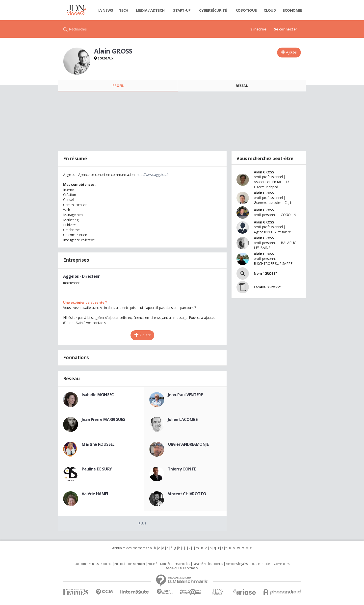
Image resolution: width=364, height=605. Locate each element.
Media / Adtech (150, 10)
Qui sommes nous (87, 564)
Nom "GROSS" (265, 273)
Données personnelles (175, 564)
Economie (292, 10)
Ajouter (292, 52)
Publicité (120, 564)
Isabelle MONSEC (98, 395)
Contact (106, 564)
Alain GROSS (264, 172)
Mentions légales (236, 564)
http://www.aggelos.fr (153, 175)
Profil (118, 86)
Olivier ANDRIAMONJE (188, 444)
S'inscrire (258, 29)
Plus (142, 523)
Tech (124, 10)
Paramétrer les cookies (208, 564)
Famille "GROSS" (267, 287)
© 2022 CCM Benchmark (182, 568)
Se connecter (286, 29)
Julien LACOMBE (183, 419)
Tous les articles (261, 564)
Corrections (282, 564)
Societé (153, 564)
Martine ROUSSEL (98, 444)
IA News (106, 10)
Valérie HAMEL (95, 494)
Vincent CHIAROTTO (187, 494)
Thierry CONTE (182, 469)
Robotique (246, 10)
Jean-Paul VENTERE (185, 395)
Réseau (242, 86)
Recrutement (137, 564)
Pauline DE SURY (97, 469)
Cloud (270, 10)
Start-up (182, 10)
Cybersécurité (213, 10)
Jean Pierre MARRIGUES (103, 419)
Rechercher (78, 29)
